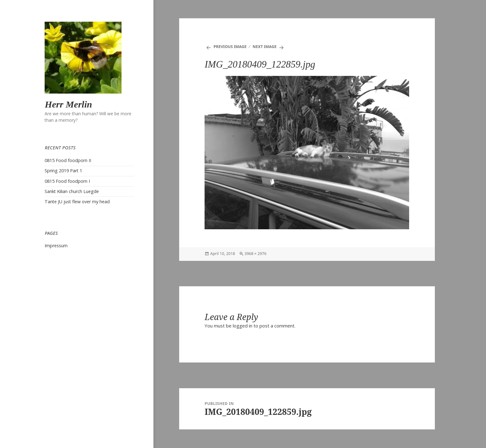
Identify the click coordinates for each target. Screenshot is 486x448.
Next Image (265, 47)
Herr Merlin (68, 104)
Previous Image (230, 47)
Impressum (56, 246)
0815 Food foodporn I (67, 181)
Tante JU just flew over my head (77, 202)
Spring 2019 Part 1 (63, 171)
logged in (243, 326)
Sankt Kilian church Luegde (72, 191)
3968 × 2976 (256, 254)
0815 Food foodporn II (68, 160)
